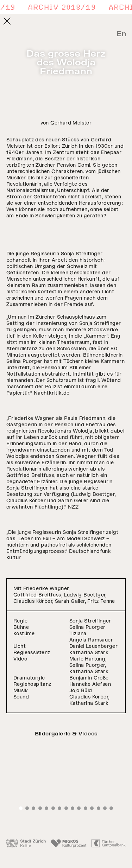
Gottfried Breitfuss (37, 595)
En (121, 34)
